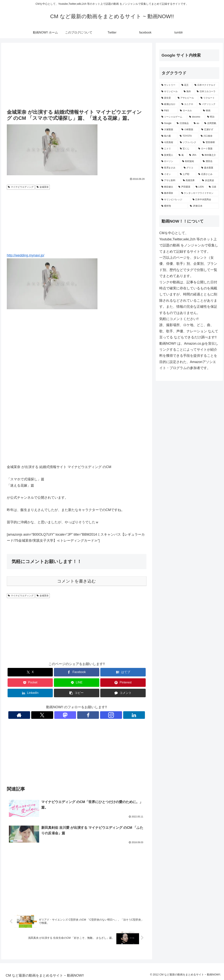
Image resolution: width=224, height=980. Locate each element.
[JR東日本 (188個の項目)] (204, 206)
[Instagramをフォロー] (90, 715)
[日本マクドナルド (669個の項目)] (206, 85)
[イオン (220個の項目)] (169, 174)
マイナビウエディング (21, 187)
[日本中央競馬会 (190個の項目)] (205, 200)
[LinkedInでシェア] (30, 693)
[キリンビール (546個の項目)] (170, 92)
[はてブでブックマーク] (123, 672)
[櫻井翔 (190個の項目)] (174, 206)
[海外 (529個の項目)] (188, 92)
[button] (77, 693)
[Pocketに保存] (30, 683)
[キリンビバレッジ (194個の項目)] (175, 200)
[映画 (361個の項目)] (210, 111)
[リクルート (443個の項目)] (209, 98)
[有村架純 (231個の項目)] (191, 161)
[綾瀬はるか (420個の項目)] (169, 104)
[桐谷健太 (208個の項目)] (168, 187)
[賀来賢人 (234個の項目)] (168, 155)
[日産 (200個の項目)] (213, 187)
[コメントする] (123, 693)
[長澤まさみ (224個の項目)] (170, 168)
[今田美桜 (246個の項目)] (169, 143)
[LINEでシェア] (77, 683)
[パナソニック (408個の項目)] (208, 104)
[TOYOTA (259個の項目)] (188, 136)
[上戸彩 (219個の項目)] (187, 174)
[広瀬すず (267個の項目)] (209, 130)
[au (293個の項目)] (197, 123)
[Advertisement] (77, 76)
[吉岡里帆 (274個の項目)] (211, 123)
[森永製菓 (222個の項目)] (209, 168)
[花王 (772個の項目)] (186, 85)
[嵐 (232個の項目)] (182, 155)
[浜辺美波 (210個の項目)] (210, 181)
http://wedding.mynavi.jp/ (26, 255)
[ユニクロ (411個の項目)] (188, 104)
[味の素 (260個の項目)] (169, 136)
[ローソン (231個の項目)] (170, 161)
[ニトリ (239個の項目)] (169, 149)
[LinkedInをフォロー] (98, 715)
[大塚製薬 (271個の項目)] (169, 130)
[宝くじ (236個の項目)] (187, 149)
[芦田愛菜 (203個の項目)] (185, 187)
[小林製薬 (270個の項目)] (189, 130)
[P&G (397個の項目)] (169, 111)
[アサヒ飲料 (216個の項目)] (170, 181)
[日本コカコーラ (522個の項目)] (207, 92)
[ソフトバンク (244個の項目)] (189, 143)
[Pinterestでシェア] (123, 683)
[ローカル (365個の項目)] (189, 111)
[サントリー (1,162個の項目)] (169, 85)
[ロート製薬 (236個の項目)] (208, 149)
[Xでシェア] (30, 672)
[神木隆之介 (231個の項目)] (210, 155)
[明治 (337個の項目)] (212, 117)
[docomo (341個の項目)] (196, 117)
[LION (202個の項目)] (200, 187)
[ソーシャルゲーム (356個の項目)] (173, 117)
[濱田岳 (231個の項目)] (210, 161)
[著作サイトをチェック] (55, 715)
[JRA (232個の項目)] (193, 155)
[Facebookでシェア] (77, 672)
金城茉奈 (43, 187)
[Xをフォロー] (64, 715)
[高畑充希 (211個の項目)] (191, 181)
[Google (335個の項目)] (167, 123)
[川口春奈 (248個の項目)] (209, 136)
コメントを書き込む (77, 581)
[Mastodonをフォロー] (72, 715)
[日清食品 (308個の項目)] (183, 123)
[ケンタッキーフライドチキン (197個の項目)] (199, 193)
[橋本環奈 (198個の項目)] (169, 193)
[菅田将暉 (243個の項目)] (210, 143)
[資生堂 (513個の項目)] (167, 98)
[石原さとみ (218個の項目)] (208, 174)
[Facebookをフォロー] (81, 715)
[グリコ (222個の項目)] (191, 168)
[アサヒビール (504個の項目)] (187, 98)
